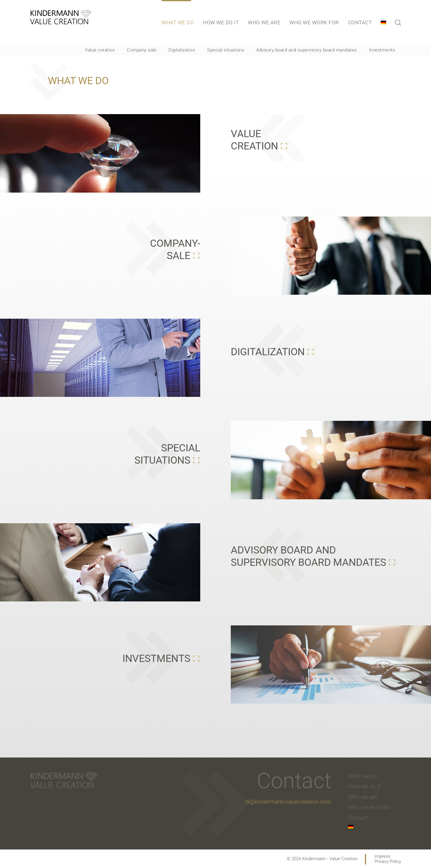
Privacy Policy (388, 862)
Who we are (264, 22)
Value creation (100, 50)
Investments (382, 50)
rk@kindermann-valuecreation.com (288, 802)
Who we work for (314, 22)
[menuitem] (386, 22)
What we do (178, 22)
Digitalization (182, 50)
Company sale (142, 50)
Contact (360, 22)
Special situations (226, 50)
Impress (383, 856)
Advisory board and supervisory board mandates (307, 50)
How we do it (221, 22)
